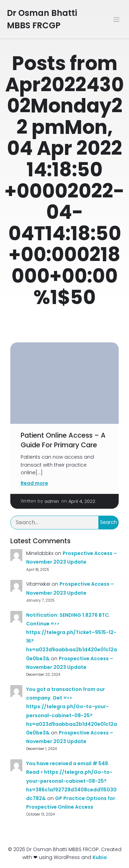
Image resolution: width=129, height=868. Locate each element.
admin (52, 501)
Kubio (100, 857)
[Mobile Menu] (116, 19)
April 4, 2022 (82, 501)
